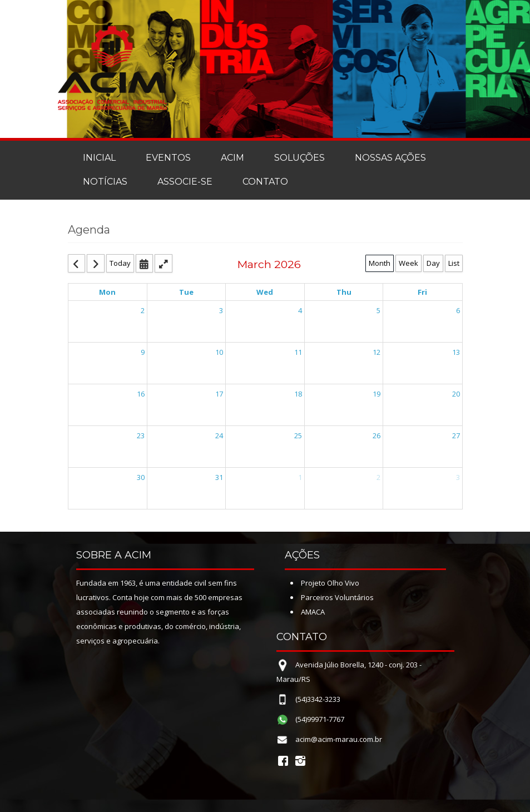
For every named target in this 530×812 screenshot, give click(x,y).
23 (141, 435)
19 (377, 394)
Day (433, 263)
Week (408, 263)
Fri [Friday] (422, 292)
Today (120, 263)
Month (380, 263)
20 (456, 394)
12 (377, 352)
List (454, 263)
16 (141, 394)
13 (456, 352)
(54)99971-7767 (320, 719)
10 (219, 352)
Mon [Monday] (107, 292)
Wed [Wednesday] (265, 292)
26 (377, 435)
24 (219, 435)
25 (298, 435)
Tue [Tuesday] (186, 292)
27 (456, 435)
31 (219, 477)
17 (219, 394)
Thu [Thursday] (344, 292)
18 (298, 394)
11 (298, 352)
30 (141, 477)
